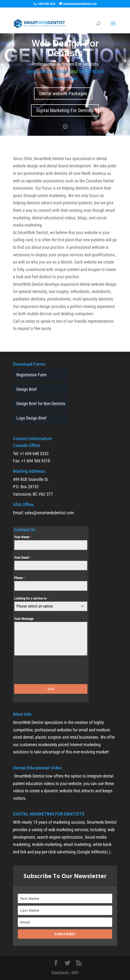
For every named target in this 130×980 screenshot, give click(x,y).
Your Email (23, 558)
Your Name (23, 537)
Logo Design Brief (31, 418)
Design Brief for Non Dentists (41, 404)
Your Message (24, 619)
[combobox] (51, 606)
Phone (20, 578)
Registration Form (32, 375)
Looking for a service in (31, 598)
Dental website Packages (63, 93)
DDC (75, 973)
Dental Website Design (49, 72)
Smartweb (60, 973)
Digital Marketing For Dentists (65, 110)
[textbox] (46, 606)
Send (51, 689)
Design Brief (27, 389)
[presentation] (51, 670)
